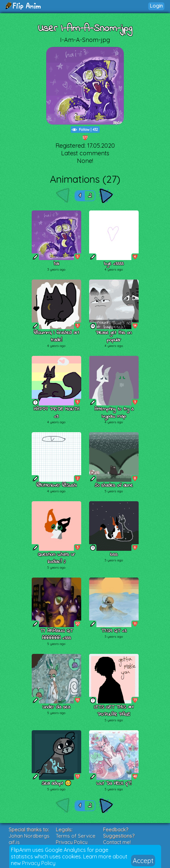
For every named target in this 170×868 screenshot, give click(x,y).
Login (156, 6)
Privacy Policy (39, 863)
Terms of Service (76, 836)
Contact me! (117, 842)
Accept (143, 861)
